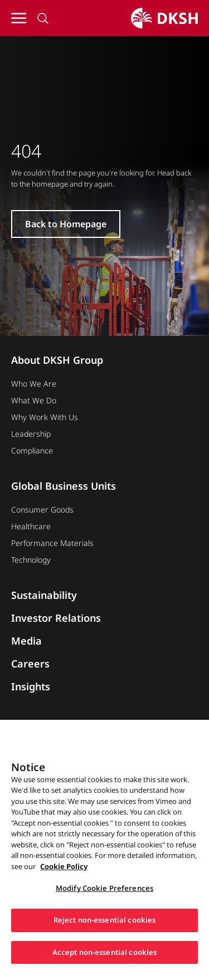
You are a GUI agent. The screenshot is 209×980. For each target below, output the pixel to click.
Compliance (32, 450)
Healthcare (31, 526)
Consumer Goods (42, 509)
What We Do (34, 400)
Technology (31, 560)
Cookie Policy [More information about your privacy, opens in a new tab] (64, 870)
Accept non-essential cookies (105, 956)
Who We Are (34, 384)
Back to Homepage (66, 224)
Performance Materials (52, 543)
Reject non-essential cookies (105, 924)
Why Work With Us (45, 417)
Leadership (31, 434)
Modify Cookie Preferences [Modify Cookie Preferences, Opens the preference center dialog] (104, 893)
